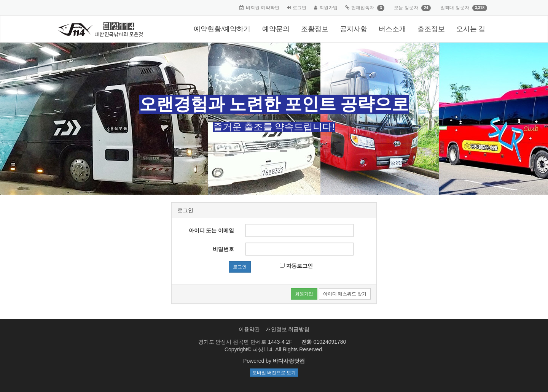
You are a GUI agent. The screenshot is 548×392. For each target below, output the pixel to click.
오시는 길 (471, 29)
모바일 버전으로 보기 (274, 373)
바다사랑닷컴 (289, 361)
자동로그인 (296, 266)
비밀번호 (223, 249)
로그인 (299, 8)
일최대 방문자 (455, 8)
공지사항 (354, 29)
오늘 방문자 (406, 8)
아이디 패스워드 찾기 (345, 294)
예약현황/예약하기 (222, 29)
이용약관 (249, 329)
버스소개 (392, 29)
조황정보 (315, 29)
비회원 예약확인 (262, 8)
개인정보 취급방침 (288, 329)
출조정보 (431, 29)
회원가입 (328, 8)
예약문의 (276, 29)
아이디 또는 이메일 (212, 230)
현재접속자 (363, 8)
